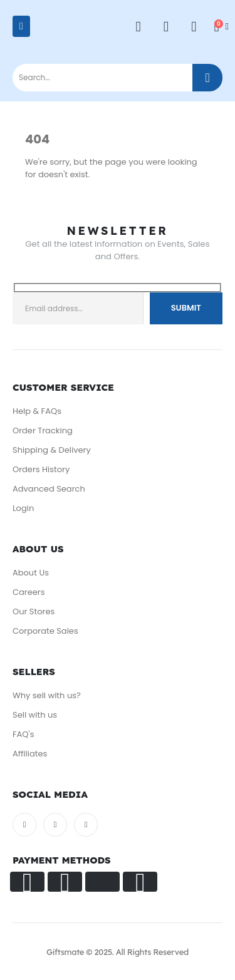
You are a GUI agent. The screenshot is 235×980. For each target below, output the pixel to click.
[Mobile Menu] (21, 26)
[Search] (207, 78)
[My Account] (138, 27)
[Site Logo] (62, 33)
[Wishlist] (166, 27)
